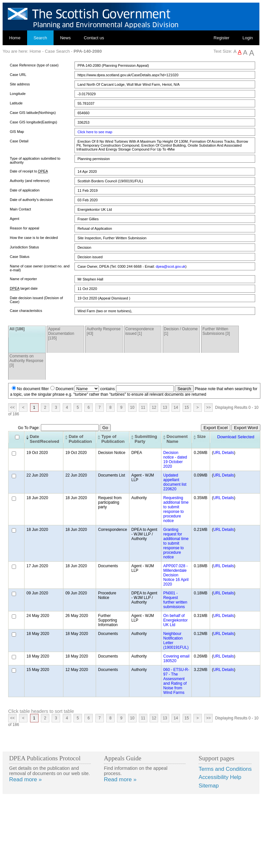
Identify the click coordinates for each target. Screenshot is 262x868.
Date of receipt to (29, 171)
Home (15, 38)
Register (221, 38)
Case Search (57, 51)
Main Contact (20, 209)
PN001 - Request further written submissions (175, 600)
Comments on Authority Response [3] (26, 361)
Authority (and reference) (30, 181)
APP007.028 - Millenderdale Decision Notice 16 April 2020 (176, 575)
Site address (20, 84)
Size (201, 436)
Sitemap (209, 786)
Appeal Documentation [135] (61, 334)
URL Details (224, 453)
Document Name (177, 439)
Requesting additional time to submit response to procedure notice (176, 509)
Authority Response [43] (104, 331)
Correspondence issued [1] (139, 331)
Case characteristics (26, 311)
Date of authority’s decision (31, 200)
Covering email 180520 (176, 659)
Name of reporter (23, 279)
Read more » (25, 779)
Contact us (94, 38)
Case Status (20, 257)
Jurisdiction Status (24, 247)
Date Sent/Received (44, 439)
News (65, 38)
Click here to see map (95, 132)
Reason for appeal (25, 228)
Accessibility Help (220, 777)
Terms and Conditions (225, 769)
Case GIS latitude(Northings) (33, 113)
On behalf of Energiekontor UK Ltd (176, 620)
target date (24, 289)
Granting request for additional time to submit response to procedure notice (176, 543)
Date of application (25, 190)
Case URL (18, 75)
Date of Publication (80, 439)
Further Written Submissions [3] (216, 331)
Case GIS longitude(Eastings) (33, 122)
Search (40, 38)
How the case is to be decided (34, 238)
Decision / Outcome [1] (181, 331)
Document (65, 389)
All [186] (17, 329)
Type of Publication (113, 439)
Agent (15, 219)
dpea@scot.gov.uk (171, 266)
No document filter (33, 389)
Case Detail (19, 141)
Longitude (18, 94)
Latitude (16, 103)
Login (248, 38)
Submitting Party (146, 439)
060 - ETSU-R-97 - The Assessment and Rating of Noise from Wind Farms (176, 681)
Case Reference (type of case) (34, 65)
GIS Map (17, 132)
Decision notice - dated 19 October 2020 (175, 460)
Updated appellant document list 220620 (175, 482)
